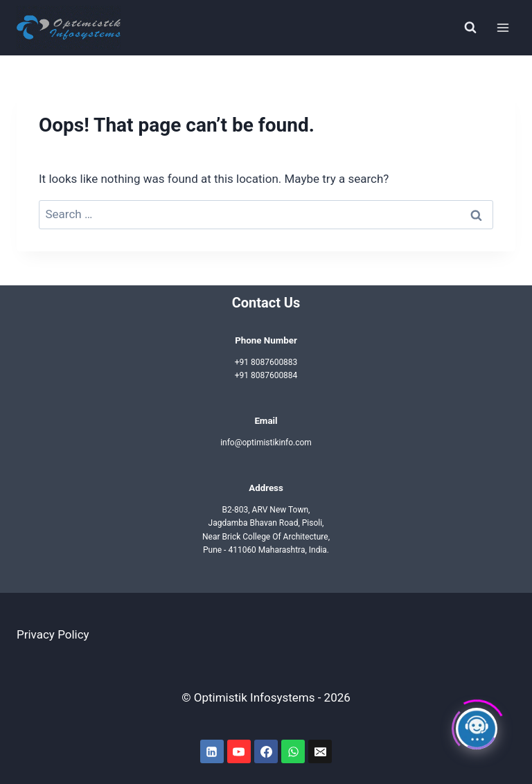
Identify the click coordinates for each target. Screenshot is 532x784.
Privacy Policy (53, 634)
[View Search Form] (470, 28)
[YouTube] (239, 751)
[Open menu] (503, 27)
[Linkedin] (212, 751)
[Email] (320, 751)
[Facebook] (266, 751)
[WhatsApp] (293, 751)
